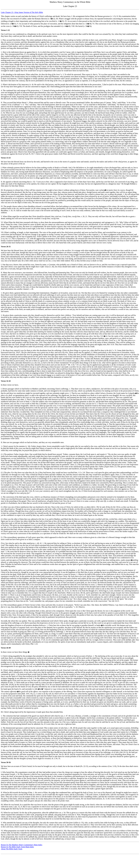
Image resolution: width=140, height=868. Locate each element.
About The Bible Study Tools (12, 849)
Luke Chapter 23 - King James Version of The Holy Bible (22, 12)
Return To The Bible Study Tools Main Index (17, 847)
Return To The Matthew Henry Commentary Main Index (22, 845)
